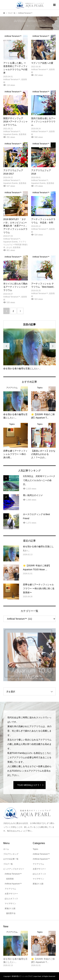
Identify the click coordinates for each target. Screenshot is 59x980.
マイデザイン (10, 904)
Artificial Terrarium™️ (13, 874)
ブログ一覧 (8, 864)
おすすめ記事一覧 (11, 859)
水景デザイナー (11, 894)
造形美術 (10, 879)
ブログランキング (11, 854)
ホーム (6, 849)
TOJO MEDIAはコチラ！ (29, 785)
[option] (30, 349)
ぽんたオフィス (11, 899)
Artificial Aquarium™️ (13, 884)
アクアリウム (10, 889)
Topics (35, 849)
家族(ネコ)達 (10, 908)
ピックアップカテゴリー (14, 869)
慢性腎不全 (11, 913)
